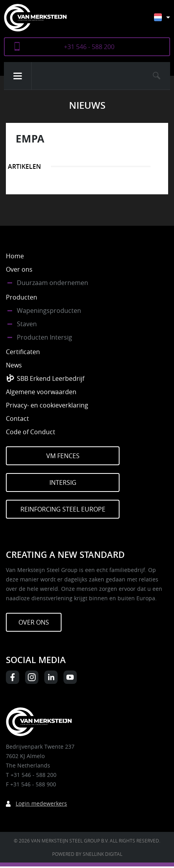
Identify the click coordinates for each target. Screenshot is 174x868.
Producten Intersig (44, 337)
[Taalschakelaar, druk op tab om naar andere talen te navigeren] (168, 21)
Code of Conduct (31, 432)
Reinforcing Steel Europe (63, 509)
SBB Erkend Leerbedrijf (51, 378)
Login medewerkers (41, 803)
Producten (22, 297)
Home (15, 256)
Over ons (19, 269)
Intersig (63, 482)
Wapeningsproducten (49, 311)
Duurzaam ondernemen (53, 283)
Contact (17, 418)
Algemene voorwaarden (41, 392)
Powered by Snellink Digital (87, 854)
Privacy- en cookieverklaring (47, 405)
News (14, 365)
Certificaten (23, 352)
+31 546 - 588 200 (89, 47)
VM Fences (63, 456)
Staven (27, 324)
